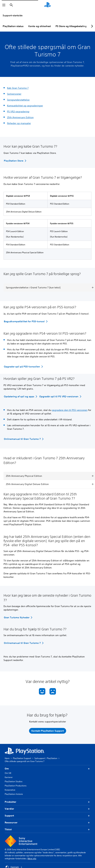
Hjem (7, 758)
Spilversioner (14, 94)
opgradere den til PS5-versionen (70, 410)
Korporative (10, 790)
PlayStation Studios (14, 781)
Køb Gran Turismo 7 (18, 88)
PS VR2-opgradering (18, 112)
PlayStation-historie (14, 794)
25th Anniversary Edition (20, 117)
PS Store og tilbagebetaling (71, 26)
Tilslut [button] (47, 829)
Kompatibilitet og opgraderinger (25, 106)
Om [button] (47, 769)
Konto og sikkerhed (40, 26)
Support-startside (13, 15)
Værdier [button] (47, 809)
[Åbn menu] (4, 5)
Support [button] (47, 816)
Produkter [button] (47, 802)
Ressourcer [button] (47, 823)
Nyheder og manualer (19, 123)
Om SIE (8, 773)
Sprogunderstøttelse (18, 100)
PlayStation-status (13, 26)
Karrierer (9, 777)
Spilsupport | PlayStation (46, 758)
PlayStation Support (22, 758)
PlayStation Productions (16, 786)
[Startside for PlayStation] (47, 5)
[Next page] (91, 26)
